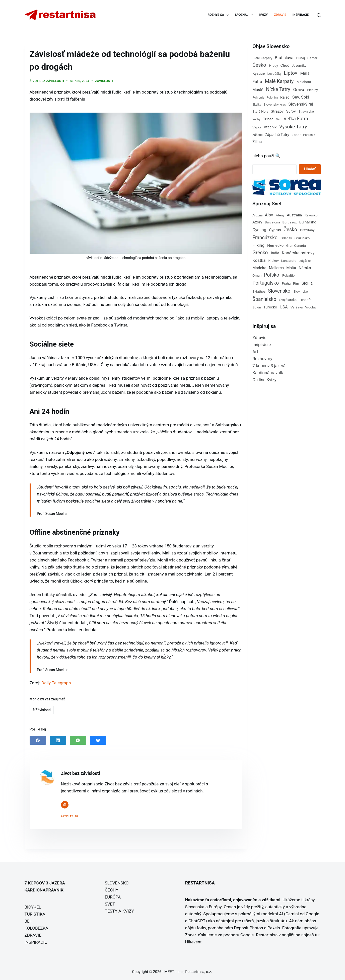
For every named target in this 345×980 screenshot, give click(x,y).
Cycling (259, 230)
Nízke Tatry (278, 89)
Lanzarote (289, 261)
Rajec (285, 97)
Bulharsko (308, 222)
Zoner (191, 934)
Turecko (270, 307)
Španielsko (264, 299)
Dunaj (300, 58)
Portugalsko (266, 283)
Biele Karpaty (262, 58)
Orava (299, 90)
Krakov (273, 261)
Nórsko (305, 268)
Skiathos (259, 291)
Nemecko (275, 246)
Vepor (257, 127)
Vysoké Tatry (293, 127)
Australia (294, 215)
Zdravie (259, 338)
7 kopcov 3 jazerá (269, 366)
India (275, 253)
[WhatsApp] (78, 740)
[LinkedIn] (58, 740)
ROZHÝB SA (219, 15)
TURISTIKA (35, 913)
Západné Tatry (277, 135)
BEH (29, 920)
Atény (280, 215)
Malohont (304, 82)
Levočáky (274, 73)
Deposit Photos (249, 927)
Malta (291, 268)
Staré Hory (260, 111)
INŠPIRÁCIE (301, 15)
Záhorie (257, 135)
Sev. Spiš (301, 97)
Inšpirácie (262, 345)
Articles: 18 (70, 816)
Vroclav (311, 307)
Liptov (291, 73)
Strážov (277, 111)
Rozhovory (262, 359)
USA (284, 307)
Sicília (307, 283)
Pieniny (312, 90)
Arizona (257, 215)
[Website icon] (65, 804)
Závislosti (104, 80)
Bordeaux (290, 222)
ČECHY (112, 889)
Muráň (258, 90)
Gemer (312, 58)
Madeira (259, 268)
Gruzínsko (302, 238)
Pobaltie (289, 275)
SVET (110, 903)
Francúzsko (265, 238)
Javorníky (299, 65)
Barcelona (272, 222)
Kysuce (259, 73)
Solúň (257, 307)
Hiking (258, 245)
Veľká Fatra (296, 119)
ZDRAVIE (280, 15)
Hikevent (193, 941)
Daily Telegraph (56, 682)
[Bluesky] (98, 740)
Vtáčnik (270, 127)
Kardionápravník (268, 373)
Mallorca (276, 268)
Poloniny (272, 98)
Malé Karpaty (279, 81)
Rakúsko (311, 215)
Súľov (291, 111)
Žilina (257, 142)
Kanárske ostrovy (298, 253)
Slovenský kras (275, 104)
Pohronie (258, 98)
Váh (279, 119)
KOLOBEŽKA (37, 927)
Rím (296, 283)
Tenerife (305, 300)
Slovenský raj (301, 104)
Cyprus (275, 230)
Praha (286, 283)
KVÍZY (263, 15)
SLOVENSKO (117, 882)
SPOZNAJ (245, 15)
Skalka (257, 105)
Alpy (269, 215)
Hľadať (310, 169)
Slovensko (279, 291)
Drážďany (307, 230)
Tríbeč (268, 119)
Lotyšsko (305, 261)
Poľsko (272, 275)
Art (255, 352)
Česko (259, 65)
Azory (257, 222)
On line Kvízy (264, 380)
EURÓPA (113, 896)
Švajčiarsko (288, 300)
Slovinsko (301, 291)
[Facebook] (38, 740)
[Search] (319, 15)
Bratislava (284, 58)
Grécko (260, 253)
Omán (257, 275)
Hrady (273, 65)
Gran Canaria (296, 246)
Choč (285, 65)
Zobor (296, 135)
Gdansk (286, 238)
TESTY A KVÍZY (119, 910)
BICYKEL (33, 906)
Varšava (297, 307)
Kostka (259, 260)
